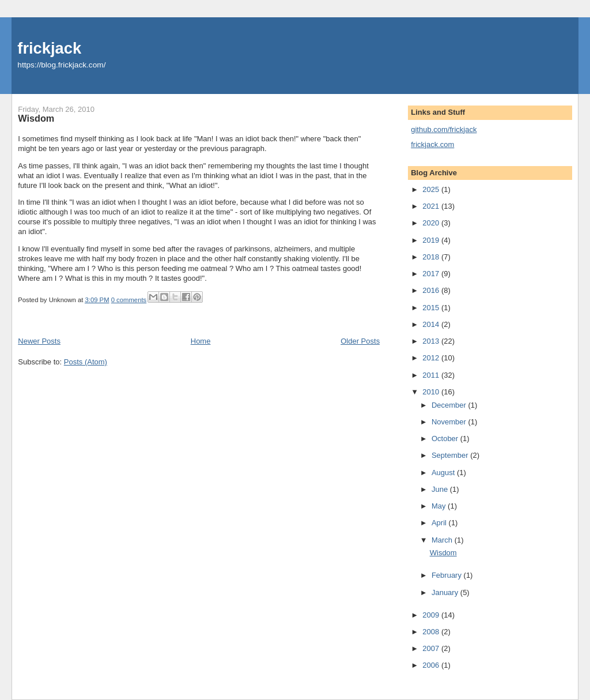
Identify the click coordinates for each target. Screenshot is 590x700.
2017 (432, 274)
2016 (432, 290)
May (440, 506)
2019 (432, 240)
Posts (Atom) (86, 362)
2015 (432, 308)
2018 (432, 257)
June (441, 489)
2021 (432, 206)
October (446, 439)
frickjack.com (432, 144)
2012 (432, 358)
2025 (432, 189)
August (444, 473)
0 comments (129, 300)
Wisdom (36, 118)
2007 (432, 648)
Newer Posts (39, 341)
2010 (432, 392)
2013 (432, 341)
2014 (432, 324)
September (451, 455)
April (440, 523)
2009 (432, 615)
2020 (432, 223)
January (446, 592)
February (448, 575)
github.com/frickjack (444, 129)
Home (201, 341)
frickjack (49, 48)
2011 (432, 375)
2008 (432, 632)
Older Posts (360, 341)
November (450, 422)
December (450, 405)
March (443, 540)
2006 (432, 665)
